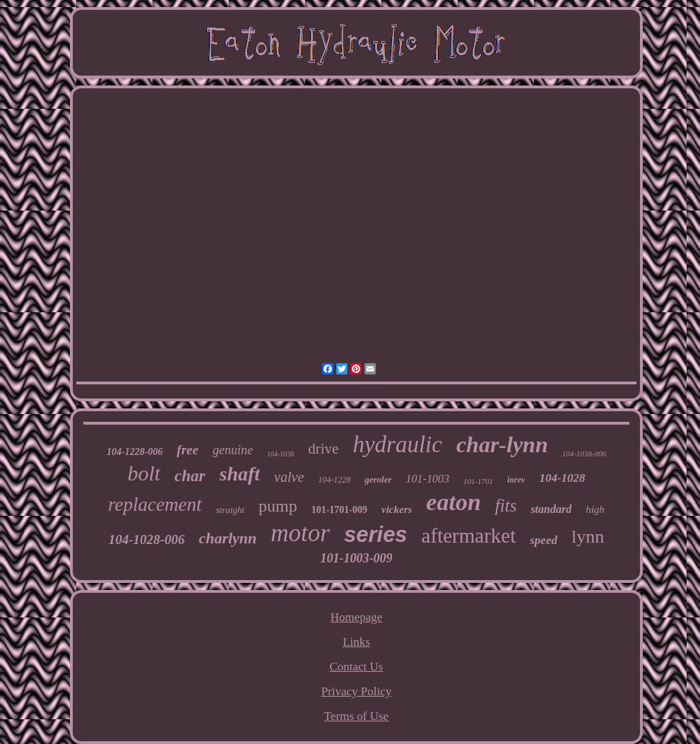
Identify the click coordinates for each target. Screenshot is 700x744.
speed (544, 540)
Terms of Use (356, 716)
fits (506, 506)
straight (230, 510)
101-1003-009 (356, 558)
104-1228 (334, 480)
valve (289, 477)
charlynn (227, 538)
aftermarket (469, 536)
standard (551, 509)
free (188, 450)
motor (300, 533)
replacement (155, 504)
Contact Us (356, 667)
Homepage (357, 617)
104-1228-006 (135, 452)
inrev (516, 480)
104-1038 (280, 454)
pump (278, 506)
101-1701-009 (339, 510)
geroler (378, 479)
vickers (397, 509)
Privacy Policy (357, 691)
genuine (233, 450)
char (190, 476)
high (595, 509)
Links (356, 642)
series (376, 535)
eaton (453, 502)
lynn (588, 537)
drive (323, 449)
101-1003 (428, 479)
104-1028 (562, 478)
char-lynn (502, 444)
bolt (144, 473)
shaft (240, 474)
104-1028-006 (147, 539)
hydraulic (397, 444)
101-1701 (478, 481)
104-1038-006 (584, 454)
